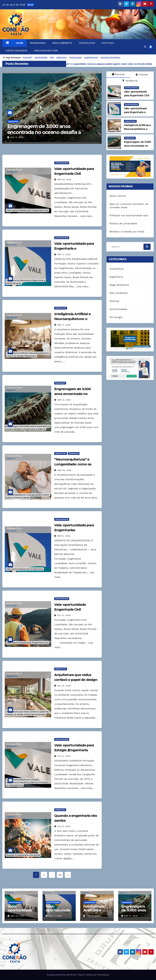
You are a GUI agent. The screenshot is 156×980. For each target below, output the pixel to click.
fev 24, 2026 (64, 686)
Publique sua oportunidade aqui (129, 215)
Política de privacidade (123, 223)
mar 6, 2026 (64, 536)
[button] (145, 47)
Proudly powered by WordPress (62, 975)
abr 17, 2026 (64, 254)
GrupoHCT (28, 58)
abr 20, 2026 (64, 180)
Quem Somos (118, 196)
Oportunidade (41, 58)
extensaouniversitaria (110, 58)
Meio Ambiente (62, 43)
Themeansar (103, 975)
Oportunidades (17, 51)
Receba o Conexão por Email (127, 232)
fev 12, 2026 (64, 826)
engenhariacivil (91, 58)
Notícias (108, 43)
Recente (118, 74)
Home (20, 43)
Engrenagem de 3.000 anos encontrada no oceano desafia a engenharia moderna (49, 132)
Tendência (130, 81)
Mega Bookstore (46, 51)
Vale (52, 58)
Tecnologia (87, 43)
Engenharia (38, 43)
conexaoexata (75, 58)
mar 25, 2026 (64, 470)
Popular (142, 74)
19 (60, 875)
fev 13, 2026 (64, 756)
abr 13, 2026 (22, 137)
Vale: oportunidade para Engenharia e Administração (74, 248)
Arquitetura (130, 121)
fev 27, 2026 (64, 615)
